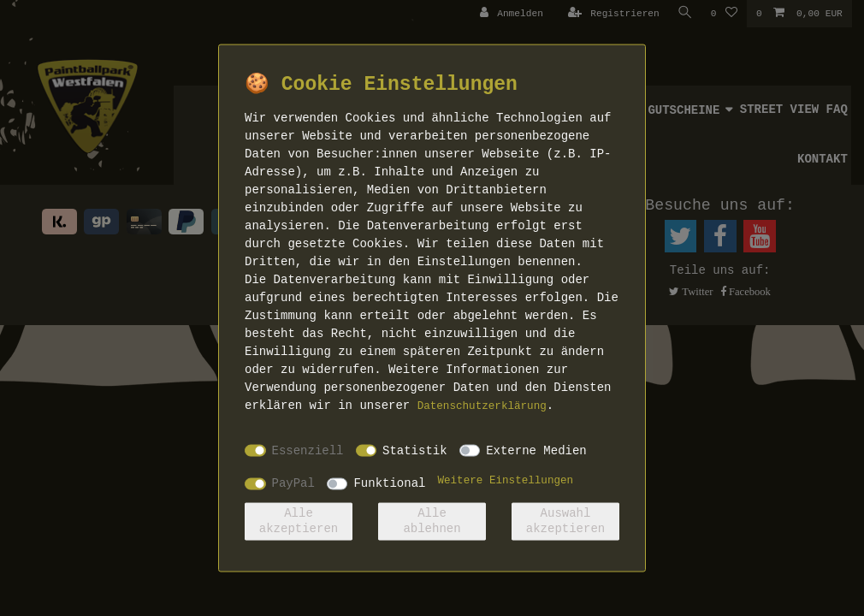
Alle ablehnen (432, 521)
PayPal (293, 483)
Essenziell (308, 450)
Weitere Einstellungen (505, 481)
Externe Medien (536, 450)
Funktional (389, 483)
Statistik (415, 450)
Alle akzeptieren (299, 521)
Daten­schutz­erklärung (482, 406)
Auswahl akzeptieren (565, 521)
